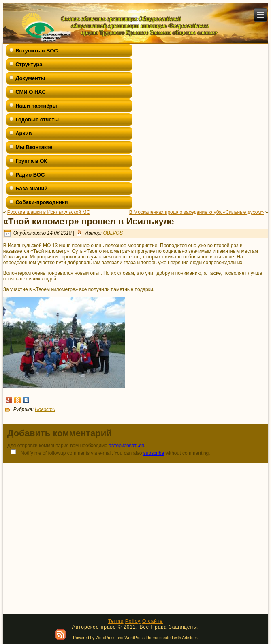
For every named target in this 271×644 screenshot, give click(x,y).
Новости (45, 409)
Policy (133, 621)
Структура (29, 64)
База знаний (31, 188)
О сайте (153, 621)
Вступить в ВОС (37, 51)
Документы (30, 78)
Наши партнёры (36, 106)
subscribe (154, 453)
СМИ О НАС (31, 92)
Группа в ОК (31, 161)
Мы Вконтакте (34, 147)
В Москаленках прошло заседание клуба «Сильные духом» (197, 212)
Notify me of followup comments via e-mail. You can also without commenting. (109, 453)
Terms (116, 621)
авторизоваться (126, 446)
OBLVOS (113, 233)
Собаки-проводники (42, 202)
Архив (23, 133)
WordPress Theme (141, 638)
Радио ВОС (30, 175)
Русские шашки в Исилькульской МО (49, 212)
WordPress (106, 638)
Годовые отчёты (37, 120)
